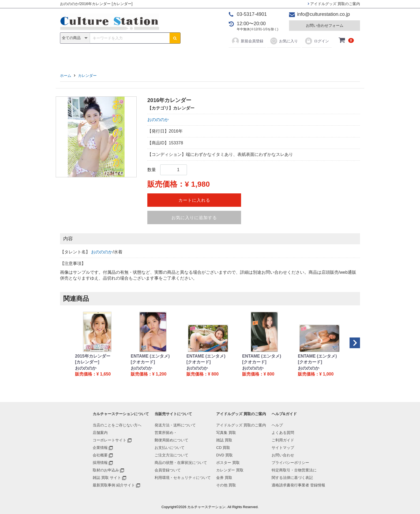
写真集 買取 (226, 433)
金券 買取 (224, 478)
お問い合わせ (283, 455)
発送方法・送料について (175, 425)
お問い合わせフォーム (325, 25)
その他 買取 (226, 485)
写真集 (134, 57)
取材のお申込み (106, 470)
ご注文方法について (171, 455)
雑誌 (154, 57)
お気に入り (284, 41)
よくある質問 (283, 433)
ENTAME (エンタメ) (150, 356)
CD (172, 57)
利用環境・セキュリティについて (183, 478)
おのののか (158, 120)
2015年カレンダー (93, 356)
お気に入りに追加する (194, 218)
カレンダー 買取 (230, 470)
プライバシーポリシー (290, 463)
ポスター (212, 57)
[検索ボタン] (175, 38)
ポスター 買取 (228, 463)
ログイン (317, 41)
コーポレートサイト (110, 440)
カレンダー (241, 57)
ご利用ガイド (283, 440)
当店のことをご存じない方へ (117, 425)
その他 (286, 57)
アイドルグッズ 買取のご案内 (334, 4)
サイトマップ (283, 448)
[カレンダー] (87, 362)
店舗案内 (100, 433)
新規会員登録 (247, 41)
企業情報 (100, 448)
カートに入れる (194, 200)
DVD (189, 57)
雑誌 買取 (224, 440)
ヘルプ (277, 425)
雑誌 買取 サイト (107, 478)
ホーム (66, 76)
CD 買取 (223, 448)
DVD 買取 (224, 455)
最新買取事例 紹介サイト (114, 485)
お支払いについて (170, 448)
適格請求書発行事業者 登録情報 (298, 485)
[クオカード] (143, 362)
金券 (266, 57)
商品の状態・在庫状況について (181, 463)
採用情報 (100, 463)
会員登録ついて (168, 470)
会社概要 (100, 455)
